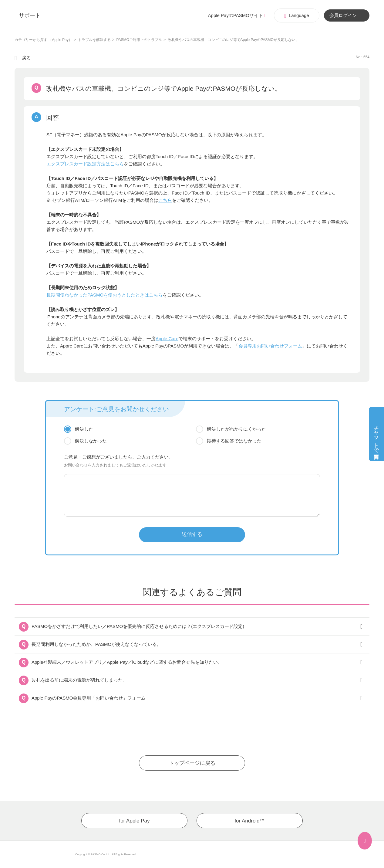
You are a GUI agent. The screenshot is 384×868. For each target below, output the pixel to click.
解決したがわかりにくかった (236, 429)
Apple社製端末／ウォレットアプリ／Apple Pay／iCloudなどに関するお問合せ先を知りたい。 (127, 662)
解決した (84, 429)
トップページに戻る (192, 763)
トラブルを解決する (94, 40)
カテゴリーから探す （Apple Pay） (43, 40)
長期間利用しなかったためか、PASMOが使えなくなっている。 (96, 644)
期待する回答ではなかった (234, 441)
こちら (165, 200)
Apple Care (167, 339)
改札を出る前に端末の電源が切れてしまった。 (79, 680)
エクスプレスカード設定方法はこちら (85, 164)
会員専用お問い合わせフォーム (270, 346)
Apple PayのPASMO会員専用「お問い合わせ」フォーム (89, 698)
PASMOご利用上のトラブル (139, 40)
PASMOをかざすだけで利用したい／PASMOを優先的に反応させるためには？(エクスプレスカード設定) (138, 626)
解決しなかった (91, 441)
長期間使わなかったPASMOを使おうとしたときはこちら (104, 295)
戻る (26, 58)
